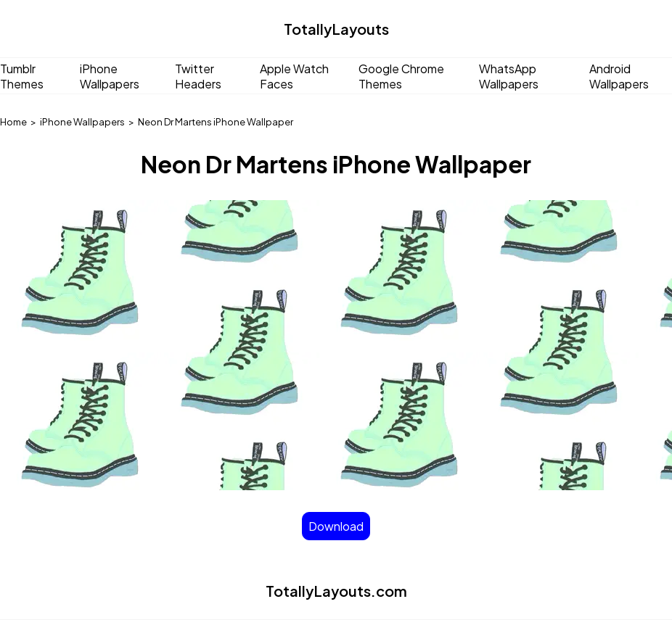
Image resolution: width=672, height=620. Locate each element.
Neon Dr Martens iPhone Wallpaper (216, 122)
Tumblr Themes (22, 76)
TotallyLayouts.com (336, 591)
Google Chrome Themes (401, 76)
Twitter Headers (198, 76)
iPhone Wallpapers (110, 76)
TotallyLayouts (336, 29)
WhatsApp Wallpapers (509, 76)
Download (336, 526)
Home (13, 122)
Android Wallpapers (619, 76)
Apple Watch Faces (294, 76)
